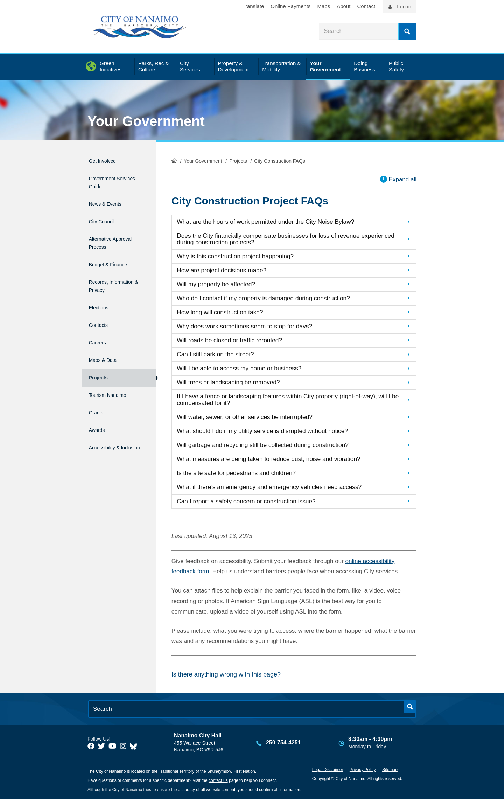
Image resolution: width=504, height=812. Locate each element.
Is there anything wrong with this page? (226, 688)
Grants (97, 387)
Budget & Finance (114, 251)
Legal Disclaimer (328, 783)
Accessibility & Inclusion (109, 420)
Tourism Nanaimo (113, 372)
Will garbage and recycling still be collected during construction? (273, 455)
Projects (238, 160)
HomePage (174, 160)
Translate (253, 6)
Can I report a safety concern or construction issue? (255, 514)
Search (407, 31)
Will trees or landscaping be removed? (235, 389)
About (344, 6)
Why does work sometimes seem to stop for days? (253, 331)
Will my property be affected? (222, 286)
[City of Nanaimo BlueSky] (135, 759)
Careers (99, 326)
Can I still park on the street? (221, 360)
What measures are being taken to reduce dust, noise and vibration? (280, 470)
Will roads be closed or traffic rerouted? (237, 345)
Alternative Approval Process (114, 232)
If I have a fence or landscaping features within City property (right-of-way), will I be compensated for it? (289, 408)
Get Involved (106, 160)
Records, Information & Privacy (107, 274)
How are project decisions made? (228, 272)
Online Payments (290, 6)
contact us (218, 794)
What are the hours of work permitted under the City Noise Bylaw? (276, 221)
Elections (101, 297)
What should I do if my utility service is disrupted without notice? (273, 440)
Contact (366, 6)
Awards (99, 401)
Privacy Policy (363, 783)
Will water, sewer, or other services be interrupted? (253, 426)
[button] (294, 221)
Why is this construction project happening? (243, 257)
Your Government (146, 121)
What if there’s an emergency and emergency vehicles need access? (280, 499)
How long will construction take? (226, 316)
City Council (105, 213)
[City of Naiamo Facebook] (91, 759)
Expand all (403, 178)
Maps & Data (107, 341)
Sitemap (390, 783)
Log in (404, 6)
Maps (324, 6)
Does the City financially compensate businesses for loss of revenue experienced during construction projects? (279, 239)
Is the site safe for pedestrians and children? (244, 485)
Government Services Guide (110, 179)
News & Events (110, 198)
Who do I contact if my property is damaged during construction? (274, 301)
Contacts (101, 312)
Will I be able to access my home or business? (247, 375)
